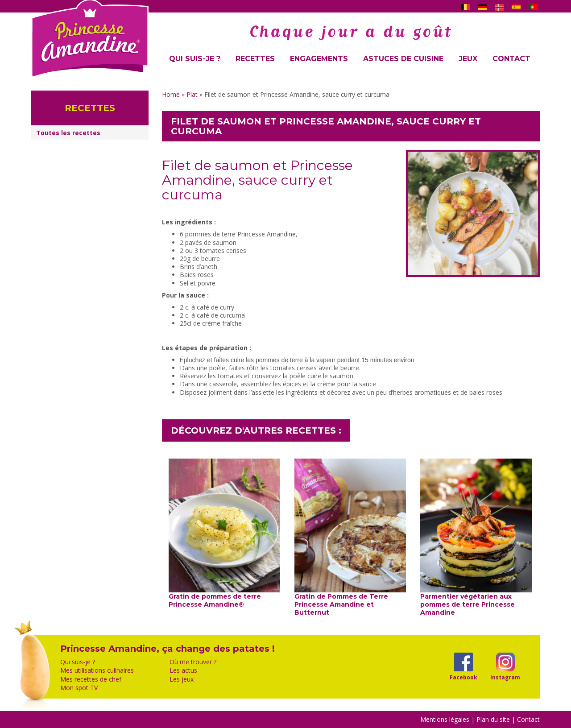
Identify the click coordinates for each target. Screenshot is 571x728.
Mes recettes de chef (91, 679)
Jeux (468, 59)
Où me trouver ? (193, 662)
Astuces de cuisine (403, 59)
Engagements (319, 59)
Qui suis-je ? (195, 59)
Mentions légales (445, 719)
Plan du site (493, 719)
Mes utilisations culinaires (97, 670)
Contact (511, 59)
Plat (192, 94)
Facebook (463, 677)
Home (171, 94)
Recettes (255, 59)
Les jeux (182, 679)
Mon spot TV (79, 688)
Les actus (183, 670)
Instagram (505, 677)
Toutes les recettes (68, 133)
